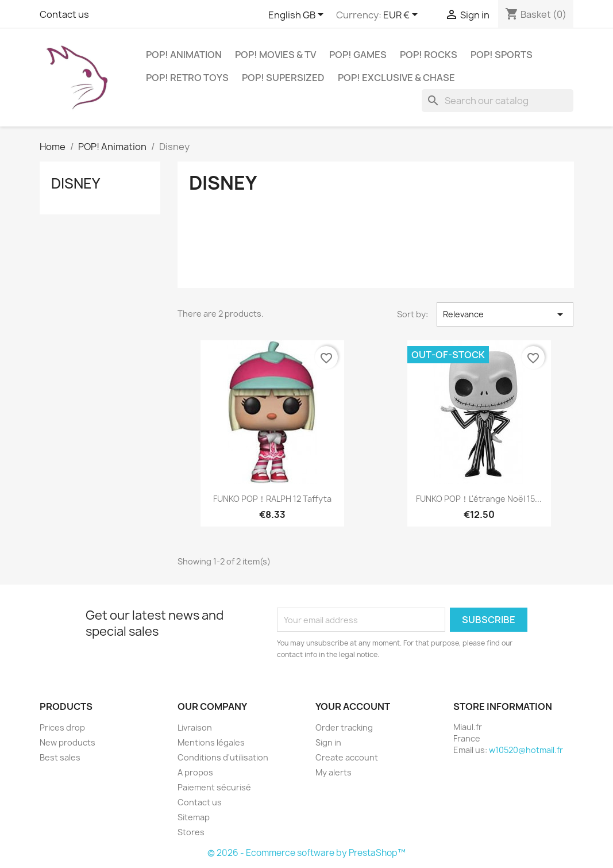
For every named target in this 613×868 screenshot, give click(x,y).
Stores (191, 832)
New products (68, 742)
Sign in (328, 742)
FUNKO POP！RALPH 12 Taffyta (272, 499)
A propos (195, 772)
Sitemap (194, 817)
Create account (347, 757)
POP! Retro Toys (187, 78)
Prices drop (62, 727)
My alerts (334, 772)
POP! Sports (502, 55)
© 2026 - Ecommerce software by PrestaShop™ (306, 853)
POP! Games (358, 55)
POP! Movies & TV (275, 55)
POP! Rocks (429, 55)
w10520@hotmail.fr (526, 750)
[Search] (498, 101)
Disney (76, 183)
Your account (353, 706)
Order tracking (344, 727)
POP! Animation (184, 55)
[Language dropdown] (298, 16)
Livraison (195, 727)
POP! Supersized (283, 78)
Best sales (60, 757)
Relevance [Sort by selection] (505, 314)
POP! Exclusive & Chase (396, 78)
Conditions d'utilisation (223, 757)
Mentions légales (211, 742)
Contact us (64, 14)
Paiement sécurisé (214, 787)
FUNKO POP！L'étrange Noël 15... (479, 499)
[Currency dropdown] (402, 16)
